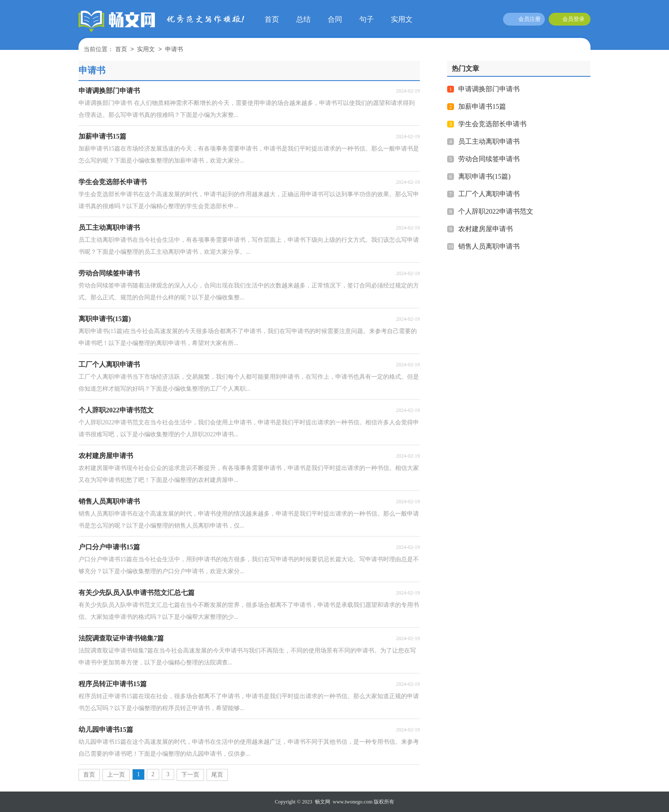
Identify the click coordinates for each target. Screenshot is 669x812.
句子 (366, 19)
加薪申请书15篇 (482, 106)
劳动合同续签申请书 (489, 159)
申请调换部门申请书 (489, 89)
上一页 (116, 775)
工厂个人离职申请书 (489, 194)
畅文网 (323, 802)
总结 (303, 19)
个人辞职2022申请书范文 (496, 211)
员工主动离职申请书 (489, 141)
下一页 (190, 775)
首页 (272, 19)
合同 (335, 19)
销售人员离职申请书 (489, 246)
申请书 (174, 50)
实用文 (402, 19)
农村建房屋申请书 (486, 229)
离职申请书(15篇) (484, 176)
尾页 (217, 775)
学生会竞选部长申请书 (492, 124)
